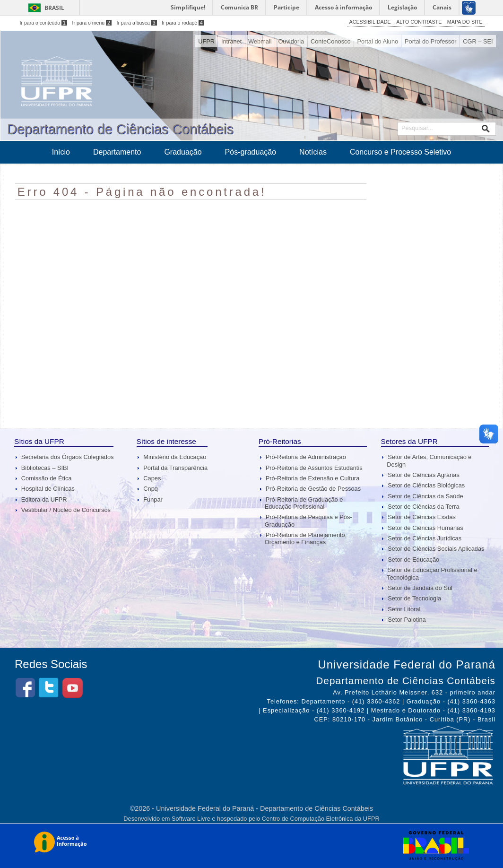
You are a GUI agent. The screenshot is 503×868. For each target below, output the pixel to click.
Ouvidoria (291, 41)
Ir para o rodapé (183, 23)
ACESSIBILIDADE (370, 22)
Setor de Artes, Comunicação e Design (429, 460)
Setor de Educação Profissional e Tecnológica (432, 573)
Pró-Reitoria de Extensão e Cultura (312, 478)
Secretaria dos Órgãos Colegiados (68, 457)
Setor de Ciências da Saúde (425, 496)
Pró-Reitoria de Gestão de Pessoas (313, 489)
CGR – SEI (478, 41)
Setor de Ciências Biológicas (426, 485)
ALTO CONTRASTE (419, 22)
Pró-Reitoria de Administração (306, 457)
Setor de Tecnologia (414, 598)
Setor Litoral (404, 609)
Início (61, 152)
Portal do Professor (431, 41)
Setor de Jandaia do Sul (420, 588)
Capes (152, 478)
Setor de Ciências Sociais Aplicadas (436, 549)
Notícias (313, 152)
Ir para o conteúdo (43, 23)
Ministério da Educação (175, 457)
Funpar (153, 499)
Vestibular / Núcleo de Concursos (66, 510)
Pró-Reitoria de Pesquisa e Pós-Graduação (308, 521)
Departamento (117, 152)
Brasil (54, 8)
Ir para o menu (92, 23)
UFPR (206, 41)
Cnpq (151, 489)
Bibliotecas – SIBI (45, 468)
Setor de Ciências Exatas (422, 517)
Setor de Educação (413, 560)
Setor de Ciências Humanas (425, 528)
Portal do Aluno (377, 41)
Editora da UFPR (44, 499)
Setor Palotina (407, 620)
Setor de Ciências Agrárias (424, 475)
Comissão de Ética (47, 478)
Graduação (183, 152)
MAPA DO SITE (465, 22)
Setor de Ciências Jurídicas (425, 538)
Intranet (231, 41)
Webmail (260, 41)
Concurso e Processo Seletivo (400, 152)
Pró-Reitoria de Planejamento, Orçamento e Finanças (306, 538)
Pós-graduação (251, 152)
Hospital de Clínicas (48, 489)
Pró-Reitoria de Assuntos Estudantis (314, 468)
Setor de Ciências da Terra (423, 507)
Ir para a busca (136, 23)
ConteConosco (331, 41)
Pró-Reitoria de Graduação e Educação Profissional (304, 503)
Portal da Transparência (175, 468)
